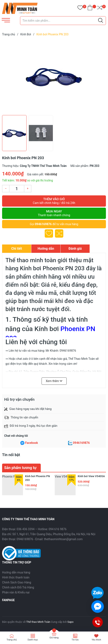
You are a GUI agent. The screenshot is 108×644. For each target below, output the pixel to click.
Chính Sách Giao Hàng (17, 582)
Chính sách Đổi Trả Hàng (18, 587)
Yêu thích (96, 640)
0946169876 (43, 224)
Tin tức (75, 640)
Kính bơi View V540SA (91, 476)
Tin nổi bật (11, 455)
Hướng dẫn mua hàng (16, 572)
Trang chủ (12, 640)
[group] (54, 77)
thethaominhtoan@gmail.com (63, 539)
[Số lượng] (17, 189)
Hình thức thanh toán (16, 577)
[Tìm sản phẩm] (63, 21)
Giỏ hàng (54, 638)
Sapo (70, 622)
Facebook (32, 443)
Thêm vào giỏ (54, 201)
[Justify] (101, 21)
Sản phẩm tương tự (20, 468)
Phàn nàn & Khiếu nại (16, 592)
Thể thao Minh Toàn (38, 622)
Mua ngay (54, 213)
